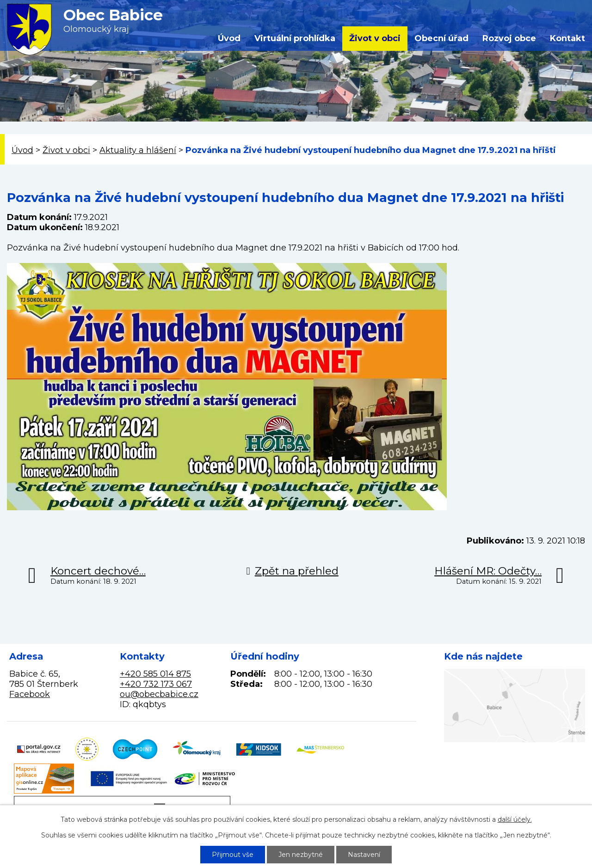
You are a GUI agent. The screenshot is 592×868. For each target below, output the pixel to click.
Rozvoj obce (509, 38)
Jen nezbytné (301, 855)
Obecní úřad (441, 38)
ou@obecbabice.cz (159, 694)
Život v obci (375, 38)
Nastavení (364, 855)
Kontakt (567, 38)
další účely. (515, 819)
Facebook (30, 694)
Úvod (229, 38)
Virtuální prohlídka (295, 38)
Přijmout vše (233, 855)
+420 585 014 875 (155, 674)
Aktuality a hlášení (138, 150)
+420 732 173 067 (156, 684)
